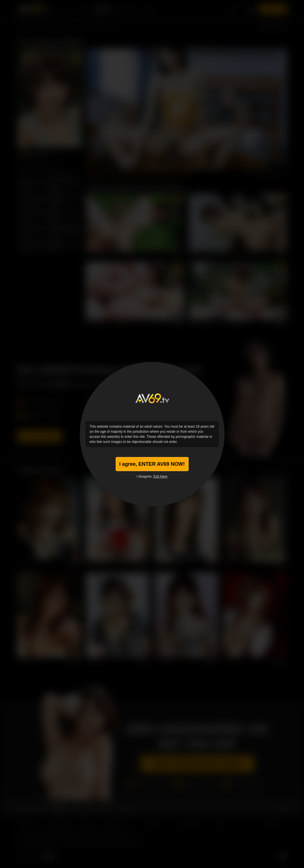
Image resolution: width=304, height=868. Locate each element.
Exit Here (160, 476)
